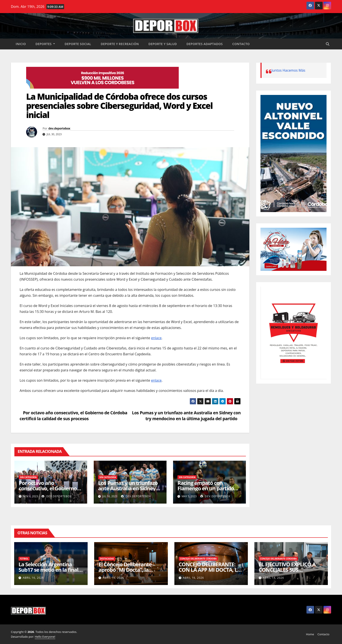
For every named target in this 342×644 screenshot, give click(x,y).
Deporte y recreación (120, 44)
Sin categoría (28, 477)
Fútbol (24, 559)
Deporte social (78, 44)
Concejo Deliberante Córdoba (198, 559)
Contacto (241, 44)
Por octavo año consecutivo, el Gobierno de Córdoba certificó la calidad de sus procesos (73, 416)
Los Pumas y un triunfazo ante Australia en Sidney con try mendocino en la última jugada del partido (186, 416)
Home (310, 634)
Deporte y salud (163, 44)
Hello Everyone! (45, 637)
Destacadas (107, 559)
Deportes (45, 44)
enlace (156, 338)
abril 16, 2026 (33, 578)
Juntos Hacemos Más (288, 70)
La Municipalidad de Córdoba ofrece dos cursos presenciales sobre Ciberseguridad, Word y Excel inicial (119, 106)
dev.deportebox (59, 128)
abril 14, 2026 (273, 578)
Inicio (21, 44)
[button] (328, 44)
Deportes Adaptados (205, 44)
